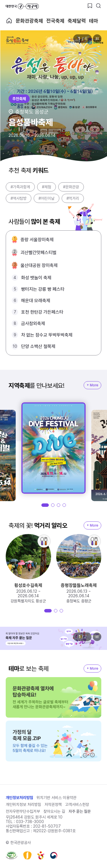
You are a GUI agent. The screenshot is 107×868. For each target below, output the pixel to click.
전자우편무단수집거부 (23, 811)
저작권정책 (53, 804)
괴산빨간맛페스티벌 (39, 253)
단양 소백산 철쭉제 (38, 346)
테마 (94, 21)
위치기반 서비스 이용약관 (56, 798)
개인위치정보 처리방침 (23, 804)
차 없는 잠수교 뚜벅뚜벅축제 (47, 335)
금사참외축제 (33, 324)
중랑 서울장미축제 (37, 240)
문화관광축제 (29, 21)
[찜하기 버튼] (90, 6)
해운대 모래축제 (36, 301)
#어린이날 (47, 198)
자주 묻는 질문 (80, 811)
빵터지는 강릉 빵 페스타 (43, 289)
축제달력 (77, 21)
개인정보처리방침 (19, 798)
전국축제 (55, 21)
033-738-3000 (30, 822)
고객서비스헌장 (77, 804)
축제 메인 (9, 21)
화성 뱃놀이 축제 (36, 278)
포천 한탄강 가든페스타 (42, 312)
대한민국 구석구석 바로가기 (22, 6)
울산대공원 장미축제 (39, 265)
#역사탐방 (19, 198)
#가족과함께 (20, 187)
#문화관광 (71, 187)
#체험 (47, 187)
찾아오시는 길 (54, 811)
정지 (97, 39)
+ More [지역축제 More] (92, 385)
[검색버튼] (98, 6)
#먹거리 (73, 198)
